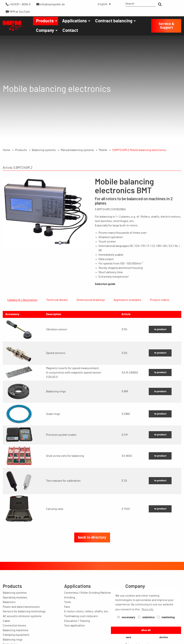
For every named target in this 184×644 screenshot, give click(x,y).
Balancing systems (44, 150)
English (103, 4)
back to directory (92, 555)
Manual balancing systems (77, 150)
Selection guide (105, 284)
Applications (74, 21)
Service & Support (166, 26)
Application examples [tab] (127, 300)
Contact (70, 31)
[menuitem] (103, 4)
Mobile (103, 150)
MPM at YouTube (18, 12)
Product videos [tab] (160, 300)
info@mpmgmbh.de (51, 4)
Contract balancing (114, 21)
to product (160, 347)
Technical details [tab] (57, 300)
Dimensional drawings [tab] (91, 300)
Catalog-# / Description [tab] (22, 300)
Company (45, 31)
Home (6, 150)
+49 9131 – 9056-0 (18, 4)
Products (45, 21)
